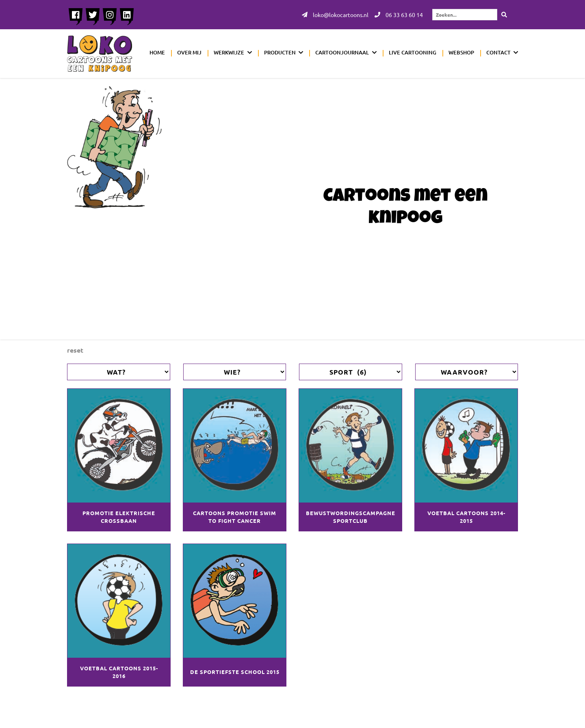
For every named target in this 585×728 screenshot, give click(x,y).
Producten (280, 52)
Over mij (189, 52)
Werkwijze (229, 52)
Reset (75, 350)
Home (157, 52)
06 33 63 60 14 (399, 15)
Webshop (461, 52)
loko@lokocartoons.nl (335, 15)
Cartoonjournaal (342, 52)
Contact (498, 52)
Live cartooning (413, 52)
